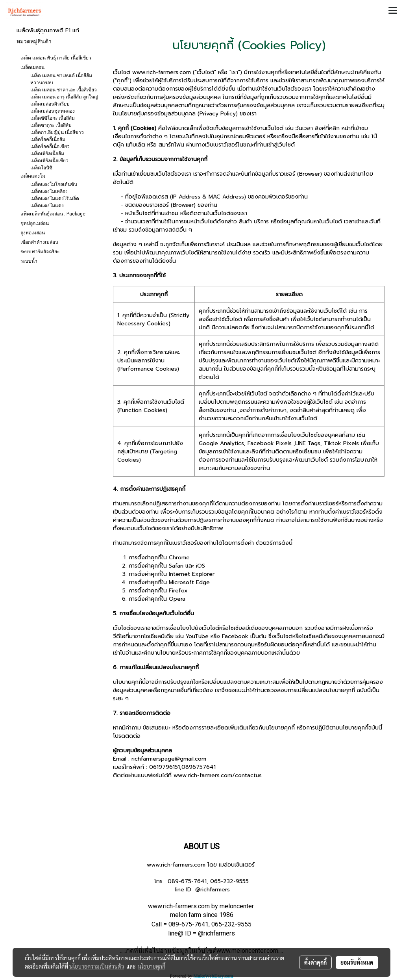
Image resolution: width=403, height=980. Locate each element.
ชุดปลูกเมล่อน (35, 223)
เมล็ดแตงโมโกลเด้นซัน (54, 184)
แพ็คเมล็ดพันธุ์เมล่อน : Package (53, 214)
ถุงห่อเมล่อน (33, 233)
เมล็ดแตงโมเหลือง (49, 191)
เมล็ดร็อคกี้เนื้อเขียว (50, 147)
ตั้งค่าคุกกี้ (315, 962)
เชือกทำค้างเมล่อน (39, 242)
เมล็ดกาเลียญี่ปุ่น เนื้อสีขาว (57, 132)
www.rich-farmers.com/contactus (218, 775)
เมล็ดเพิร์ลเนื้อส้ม (47, 154)
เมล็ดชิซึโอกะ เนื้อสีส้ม (53, 118)
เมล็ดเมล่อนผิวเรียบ (50, 104)
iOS (201, 566)
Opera (177, 599)
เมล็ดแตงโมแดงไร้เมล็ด (55, 199)
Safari (176, 566)
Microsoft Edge (189, 582)
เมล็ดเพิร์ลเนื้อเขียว (49, 161)
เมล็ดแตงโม (33, 176)
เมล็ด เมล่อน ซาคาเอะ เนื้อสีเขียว (64, 90)
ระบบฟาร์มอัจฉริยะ (40, 252)
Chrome (179, 558)
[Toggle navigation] (393, 11)
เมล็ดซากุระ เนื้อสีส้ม (51, 125)
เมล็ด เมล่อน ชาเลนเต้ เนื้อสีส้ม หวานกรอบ (61, 79)
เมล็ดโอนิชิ (41, 168)
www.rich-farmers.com (176, 865)
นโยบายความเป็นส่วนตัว (97, 966)
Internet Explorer (192, 574)
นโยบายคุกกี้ (152, 966)
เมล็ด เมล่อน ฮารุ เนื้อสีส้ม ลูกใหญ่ (64, 97)
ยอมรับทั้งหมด (357, 962)
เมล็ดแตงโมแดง (47, 206)
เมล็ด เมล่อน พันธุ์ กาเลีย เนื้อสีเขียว (56, 58)
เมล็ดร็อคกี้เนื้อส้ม (48, 139)
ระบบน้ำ (29, 261)
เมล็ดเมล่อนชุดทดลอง (53, 111)
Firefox (178, 591)
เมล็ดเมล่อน (32, 67)
